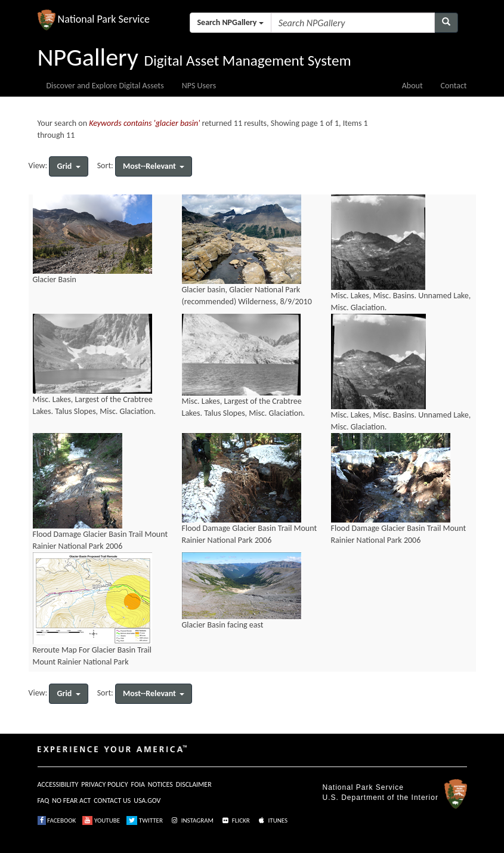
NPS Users (199, 86)
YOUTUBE (101, 820)
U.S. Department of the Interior (381, 798)
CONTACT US (112, 801)
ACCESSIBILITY (58, 784)
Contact (454, 86)
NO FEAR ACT (71, 801)
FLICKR (235, 820)
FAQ (44, 801)
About (412, 86)
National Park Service (363, 787)
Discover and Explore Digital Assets (105, 86)
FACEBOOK (57, 820)
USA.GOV (147, 801)
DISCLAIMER (194, 784)
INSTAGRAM (191, 820)
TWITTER (145, 820)
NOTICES (160, 784)
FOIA (138, 784)
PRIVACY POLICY (104, 784)
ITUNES (272, 820)
